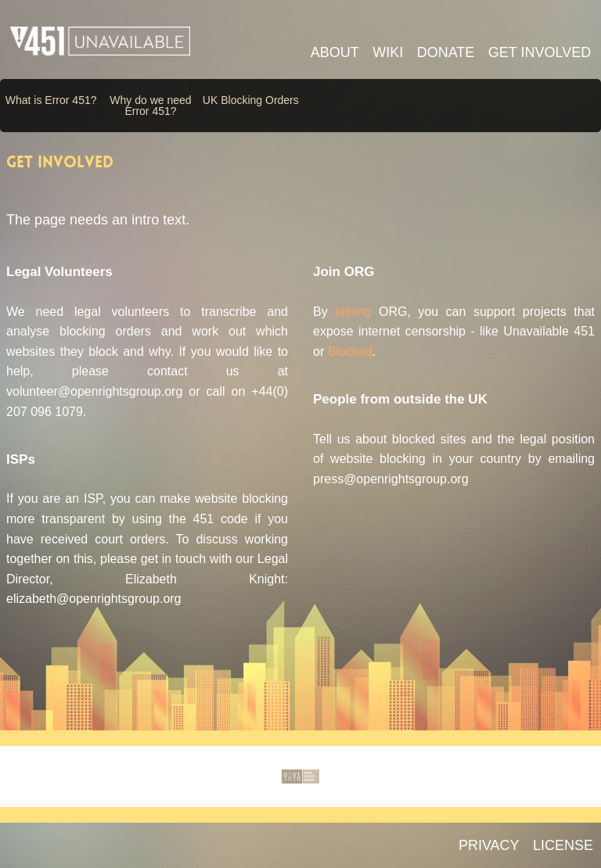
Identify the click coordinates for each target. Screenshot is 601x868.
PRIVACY (489, 845)
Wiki (388, 52)
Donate (446, 52)
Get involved (540, 52)
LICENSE (563, 845)
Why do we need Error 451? (150, 106)
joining (353, 312)
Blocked (350, 352)
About (335, 52)
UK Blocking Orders (251, 100)
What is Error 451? (51, 100)
